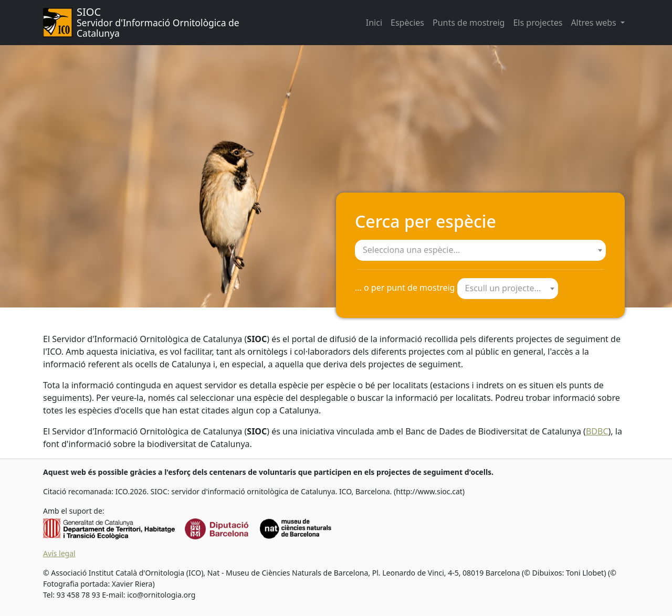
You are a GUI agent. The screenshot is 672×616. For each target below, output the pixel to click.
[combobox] (480, 250)
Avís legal (59, 553)
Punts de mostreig (469, 23)
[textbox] (480, 250)
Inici (374, 23)
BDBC (597, 431)
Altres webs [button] (595, 23)
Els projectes (538, 23)
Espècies (407, 23)
